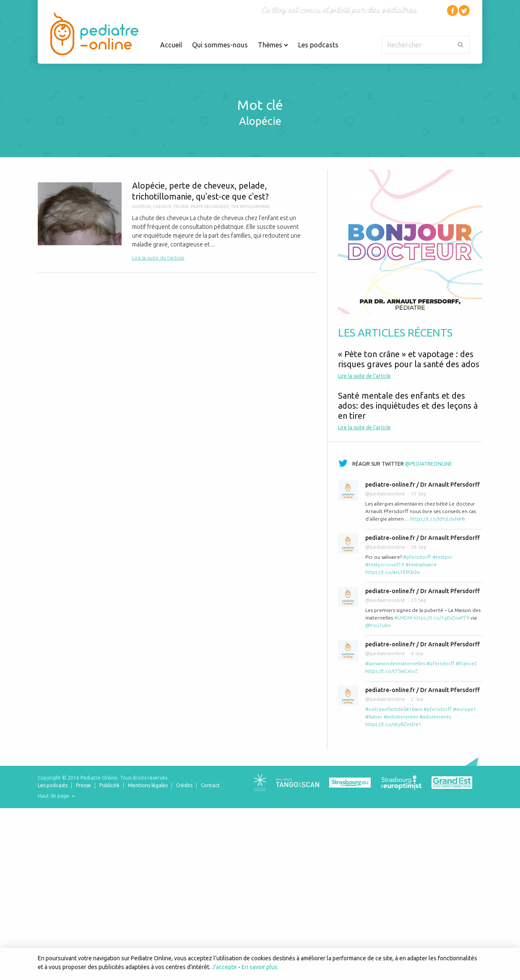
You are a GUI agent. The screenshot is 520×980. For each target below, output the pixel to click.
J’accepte (224, 967)
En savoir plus (260, 967)
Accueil (171, 45)
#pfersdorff (417, 557)
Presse (83, 785)
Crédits (184, 785)
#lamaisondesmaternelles (395, 663)
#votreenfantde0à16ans (394, 709)
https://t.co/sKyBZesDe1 (393, 724)
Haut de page (56, 796)
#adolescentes (401, 717)
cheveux (162, 206)
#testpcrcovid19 (385, 564)
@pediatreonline (429, 464)
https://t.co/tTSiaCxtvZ (391, 671)
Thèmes (273, 45)
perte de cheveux (210, 206)
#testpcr (442, 557)
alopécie (142, 206)
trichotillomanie (250, 206)
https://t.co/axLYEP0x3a (393, 572)
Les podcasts (318, 45)
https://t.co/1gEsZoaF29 (441, 618)
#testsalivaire (421, 564)
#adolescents (435, 717)
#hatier (374, 717)
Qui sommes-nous (220, 45)
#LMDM (403, 618)
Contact (210, 785)
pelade (181, 206)
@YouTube (378, 625)
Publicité (109, 785)
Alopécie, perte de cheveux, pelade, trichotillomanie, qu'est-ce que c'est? (177, 221)
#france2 (467, 663)
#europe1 (465, 709)
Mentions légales (148, 785)
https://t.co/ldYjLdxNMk (438, 519)
